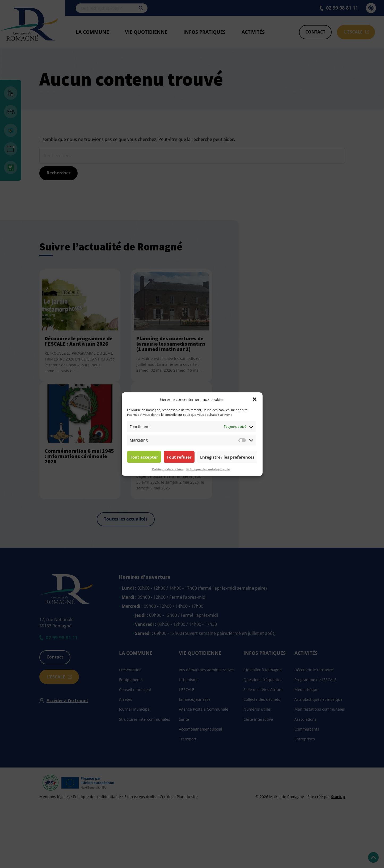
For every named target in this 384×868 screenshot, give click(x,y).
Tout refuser (179, 457)
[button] (255, 399)
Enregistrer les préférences (227, 457)
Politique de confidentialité (208, 469)
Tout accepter (144, 457)
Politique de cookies (168, 469)
